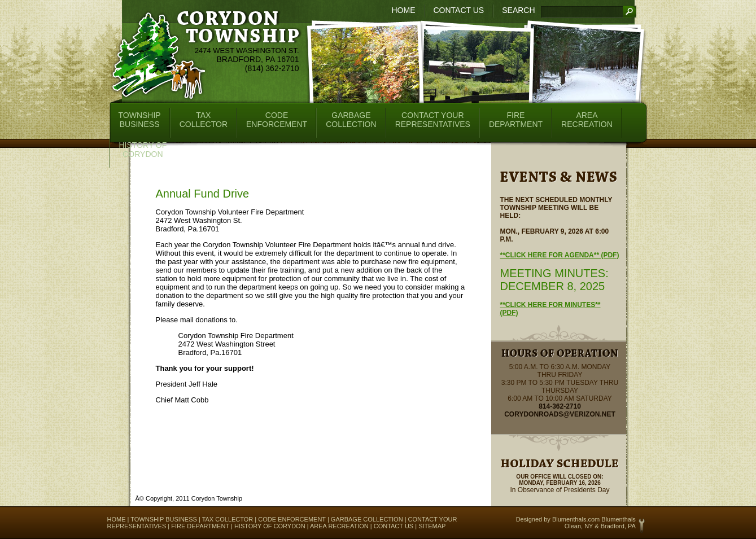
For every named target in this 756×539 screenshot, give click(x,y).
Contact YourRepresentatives (433, 120)
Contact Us (459, 10)
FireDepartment (516, 120)
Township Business (164, 519)
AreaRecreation (587, 120)
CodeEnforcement (277, 120)
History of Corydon (270, 526)
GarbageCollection (351, 120)
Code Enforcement (292, 519)
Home (404, 10)
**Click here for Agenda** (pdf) (560, 255)
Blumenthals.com (576, 519)
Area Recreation (339, 526)
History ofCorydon (143, 150)
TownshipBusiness (140, 120)
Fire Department (200, 526)
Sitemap (432, 526)
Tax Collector (228, 519)
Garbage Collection (367, 519)
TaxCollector (204, 120)
